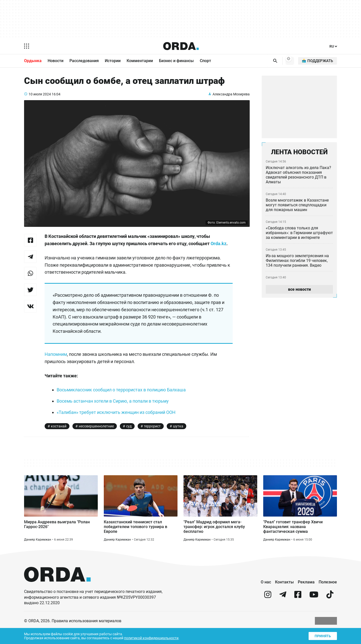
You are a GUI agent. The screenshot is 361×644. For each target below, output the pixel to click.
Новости (56, 61)
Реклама (306, 596)
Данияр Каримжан (38, 553)
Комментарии (140, 61)
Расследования (84, 61)
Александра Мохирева (231, 97)
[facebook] (298, 610)
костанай (59, 436)
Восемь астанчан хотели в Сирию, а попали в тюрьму (115, 411)
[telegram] (283, 610)
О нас (266, 596)
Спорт (205, 61)
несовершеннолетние (97, 436)
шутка (181, 436)
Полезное (328, 596)
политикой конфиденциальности (156, 638)
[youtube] (314, 610)
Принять (322, 635)
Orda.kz (77, 253)
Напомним (57, 364)
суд (131, 436)
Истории (113, 61)
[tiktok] (330, 610)
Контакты (284, 596)
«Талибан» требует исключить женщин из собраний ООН (119, 422)
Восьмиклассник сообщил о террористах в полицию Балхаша (124, 400)
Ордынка (33, 61)
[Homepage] (181, 46)
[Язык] (333, 46)
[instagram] (268, 610)
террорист (155, 436)
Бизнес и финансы (176, 61)
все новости (299, 291)
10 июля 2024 (40, 97)
